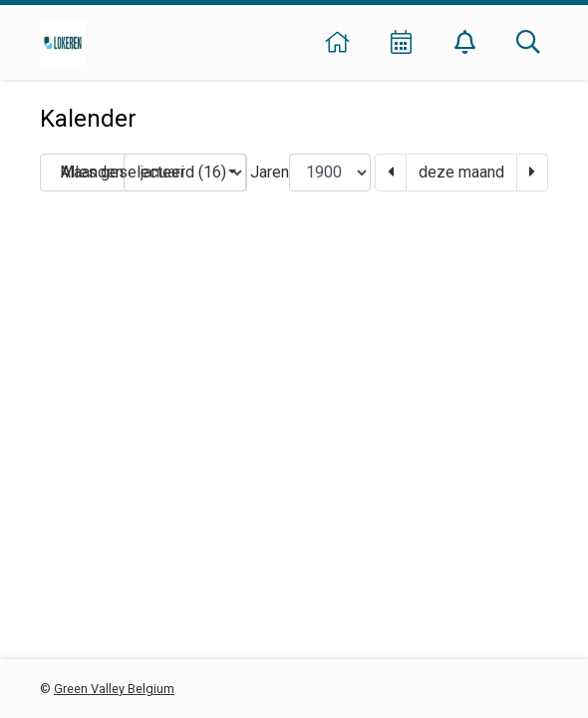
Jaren (270, 172)
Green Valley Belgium (114, 689)
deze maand (461, 172)
